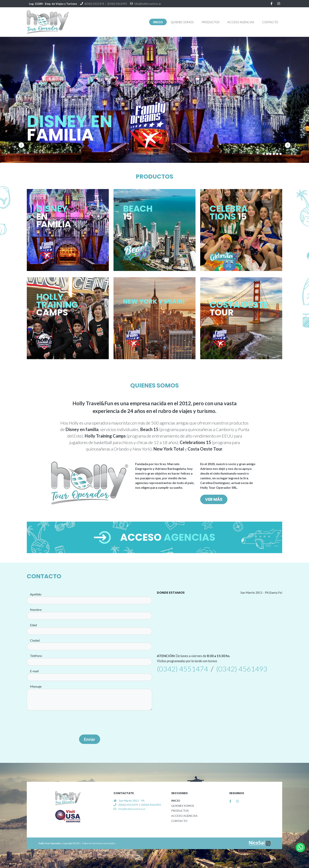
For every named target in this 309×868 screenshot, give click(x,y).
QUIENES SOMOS (183, 806)
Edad (33, 625)
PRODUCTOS (180, 811)
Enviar (90, 739)
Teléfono (36, 656)
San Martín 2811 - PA (132, 801)
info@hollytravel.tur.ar (148, 4)
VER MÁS (214, 499)
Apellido (36, 594)
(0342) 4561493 (117, 4)
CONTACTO (179, 821)
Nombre (36, 610)
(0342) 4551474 (94, 4)
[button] (182, 22)
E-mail (34, 671)
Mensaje (36, 686)
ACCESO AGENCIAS (184, 816)
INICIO (176, 801)
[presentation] (89, 723)
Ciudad (35, 640)
